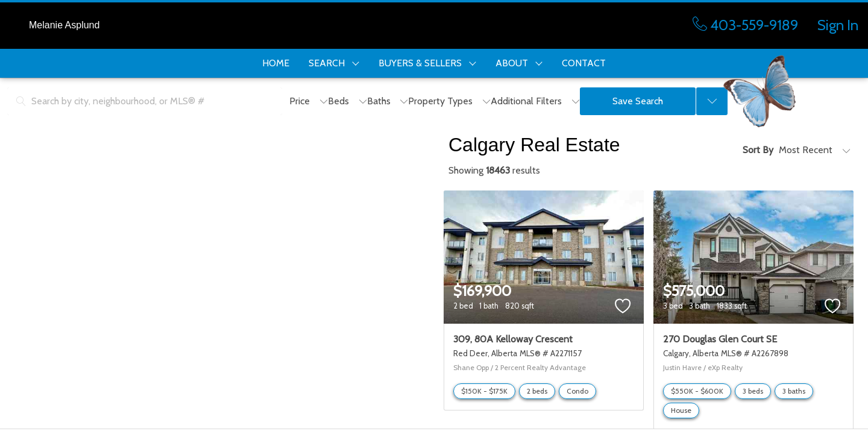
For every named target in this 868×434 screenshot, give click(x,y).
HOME (276, 63)
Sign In (838, 25)
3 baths (794, 391)
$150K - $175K (484, 391)
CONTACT (584, 63)
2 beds (537, 391)
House (681, 410)
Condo (577, 391)
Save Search (638, 101)
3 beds (753, 391)
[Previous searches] (712, 101)
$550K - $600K (697, 391)
